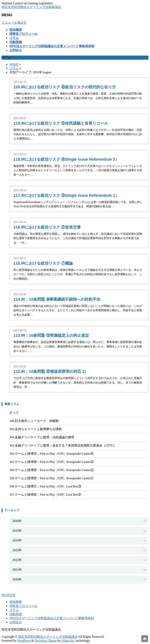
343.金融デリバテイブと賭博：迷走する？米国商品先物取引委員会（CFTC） (63, 445)
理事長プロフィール (23, 606)
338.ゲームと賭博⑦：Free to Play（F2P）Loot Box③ (45, 486)
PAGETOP (8, 595)
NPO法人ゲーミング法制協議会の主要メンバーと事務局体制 (52, 618)
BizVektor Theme (46, 641)
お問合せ (16, 622)
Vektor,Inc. (68, 641)
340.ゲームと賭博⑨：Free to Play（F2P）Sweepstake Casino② (51, 470)
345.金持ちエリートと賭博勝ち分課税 (36, 429)
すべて (14, 413)
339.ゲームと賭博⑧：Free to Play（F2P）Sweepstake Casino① (51, 478)
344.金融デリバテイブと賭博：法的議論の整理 (42, 437)
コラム (14, 610)
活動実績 (16, 614)
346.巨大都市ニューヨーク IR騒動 (34, 421)
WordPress (24, 641)
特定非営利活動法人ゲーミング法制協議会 (31, 7)
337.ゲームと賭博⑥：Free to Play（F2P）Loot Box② (45, 495)
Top (145, 639)
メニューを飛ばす (14, 23)
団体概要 (16, 602)
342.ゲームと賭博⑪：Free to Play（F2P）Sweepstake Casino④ (51, 454)
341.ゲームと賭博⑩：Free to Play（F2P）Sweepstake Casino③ (51, 462)
